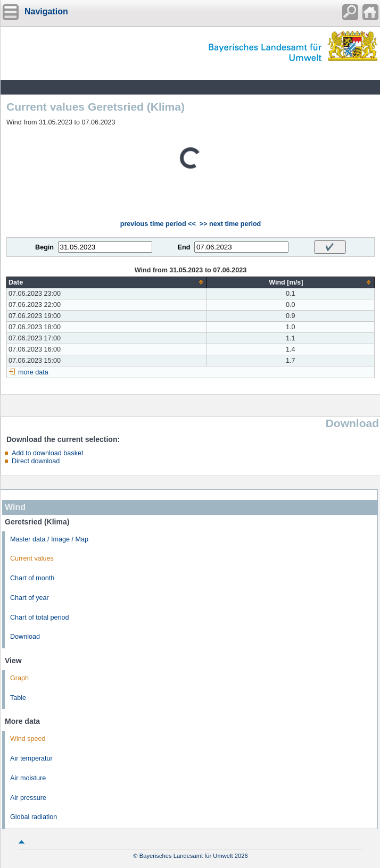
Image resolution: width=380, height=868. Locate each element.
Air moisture (28, 778)
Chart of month (32, 578)
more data (33, 372)
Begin (44, 247)
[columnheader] (107, 282)
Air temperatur (31, 758)
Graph (19, 678)
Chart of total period (40, 617)
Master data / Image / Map (49, 539)
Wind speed (28, 739)
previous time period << (158, 224)
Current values (32, 558)
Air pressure (28, 798)
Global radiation (34, 817)
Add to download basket (47, 453)
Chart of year (30, 598)
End (184, 247)
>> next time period (230, 224)
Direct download (36, 461)
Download (25, 637)
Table (18, 698)
